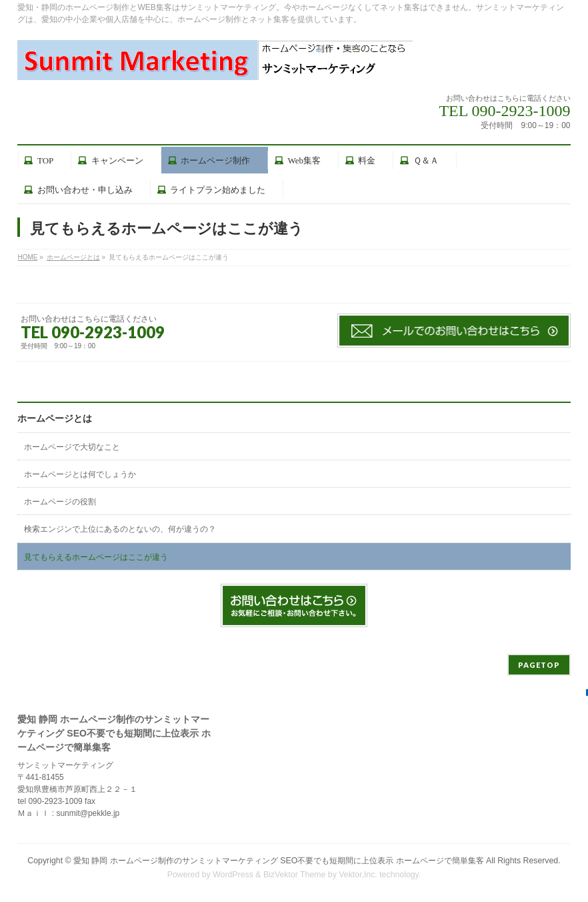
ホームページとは (55, 419)
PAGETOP (539, 665)
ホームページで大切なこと (72, 447)
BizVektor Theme (295, 875)
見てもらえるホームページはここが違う (96, 557)
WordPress (233, 875)
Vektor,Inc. (358, 875)
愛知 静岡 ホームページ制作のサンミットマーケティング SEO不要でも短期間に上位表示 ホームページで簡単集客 (279, 861)
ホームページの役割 (60, 502)
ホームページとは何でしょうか (80, 474)
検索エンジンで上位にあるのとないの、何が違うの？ (120, 529)
